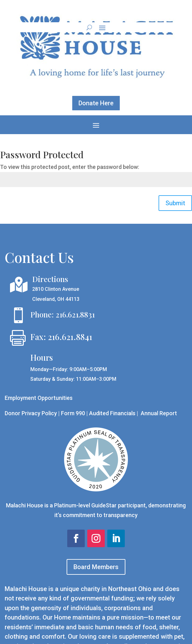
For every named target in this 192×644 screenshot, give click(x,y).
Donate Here (96, 103)
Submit (175, 203)
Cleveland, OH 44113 (56, 299)
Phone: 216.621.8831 (63, 314)
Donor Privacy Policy (31, 413)
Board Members (96, 567)
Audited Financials (113, 413)
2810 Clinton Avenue (56, 289)
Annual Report (159, 413)
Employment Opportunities (39, 398)
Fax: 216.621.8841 (61, 337)
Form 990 (73, 413)
